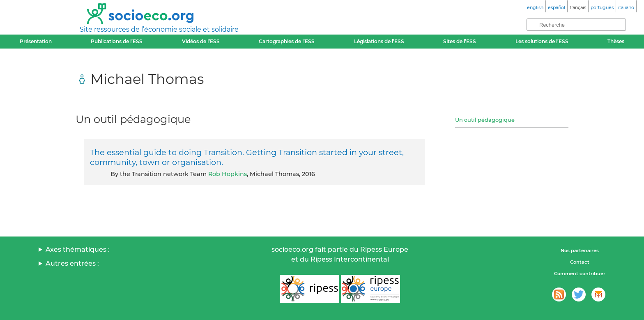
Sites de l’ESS (460, 41)
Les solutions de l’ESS (542, 41)
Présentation (36, 41)
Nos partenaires (580, 250)
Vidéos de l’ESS (201, 41)
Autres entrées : (72, 263)
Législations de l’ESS (379, 41)
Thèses (616, 41)
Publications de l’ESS (117, 41)
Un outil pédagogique (485, 120)
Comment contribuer (580, 274)
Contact (580, 262)
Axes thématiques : (78, 249)
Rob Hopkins (228, 174)
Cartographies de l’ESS (287, 41)
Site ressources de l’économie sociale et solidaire (159, 29)
